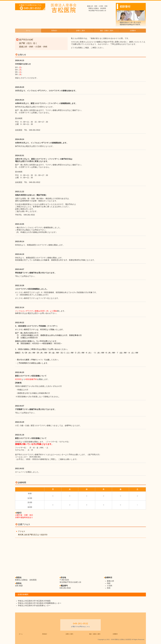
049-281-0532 (35, 130)
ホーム (28, 31)
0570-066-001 (35, 457)
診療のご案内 (80, 31)
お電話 (29, 313)
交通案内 (133, 31)
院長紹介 (54, 31)
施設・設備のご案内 (107, 31)
